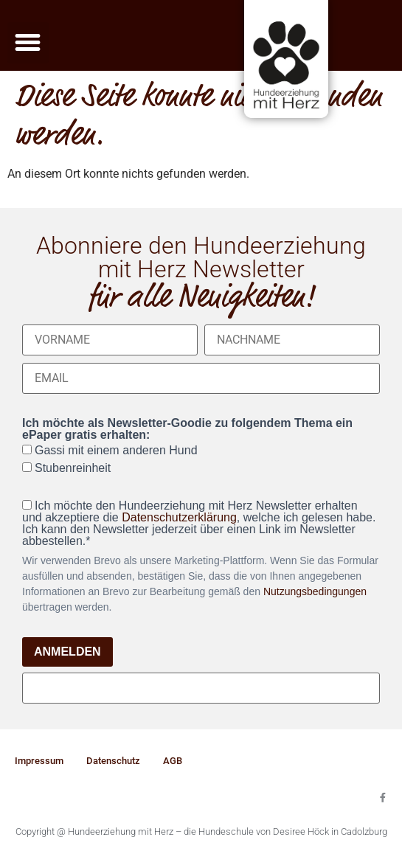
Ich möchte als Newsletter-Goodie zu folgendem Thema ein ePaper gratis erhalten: (187, 429)
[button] (28, 43)
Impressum (39, 761)
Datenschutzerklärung (179, 517)
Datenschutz (113, 761)
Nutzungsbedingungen (315, 591)
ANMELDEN (67, 652)
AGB (173, 761)
